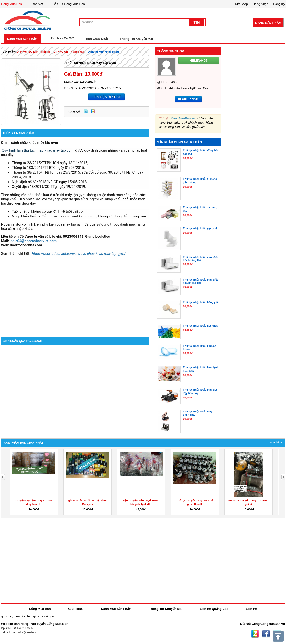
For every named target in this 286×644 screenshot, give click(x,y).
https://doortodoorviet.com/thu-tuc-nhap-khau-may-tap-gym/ (79, 254)
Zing (93, 111)
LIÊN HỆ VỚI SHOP (107, 97)
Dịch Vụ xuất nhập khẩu (103, 52)
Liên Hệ (252, 609)
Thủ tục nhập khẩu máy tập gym (91, 63)
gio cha (6, 616)
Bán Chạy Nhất (97, 39)
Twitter (86, 111)
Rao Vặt (37, 4)
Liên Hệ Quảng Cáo (214, 609)
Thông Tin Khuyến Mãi (136, 39)
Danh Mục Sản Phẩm (22, 39)
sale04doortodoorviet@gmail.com (186, 88)
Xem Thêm (276, 442)
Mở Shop (242, 4)
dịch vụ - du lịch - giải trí (33, 52)
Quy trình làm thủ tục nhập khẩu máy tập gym (38, 150)
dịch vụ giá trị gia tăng (69, 52)
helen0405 (169, 82)
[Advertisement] (75, 296)
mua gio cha (22, 616)
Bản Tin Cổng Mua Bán (69, 4)
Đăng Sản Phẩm (268, 23)
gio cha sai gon (44, 616)
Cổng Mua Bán (12, 4)
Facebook (266, 634)
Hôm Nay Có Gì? (62, 38)
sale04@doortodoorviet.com (34, 241)
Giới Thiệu (76, 609)
